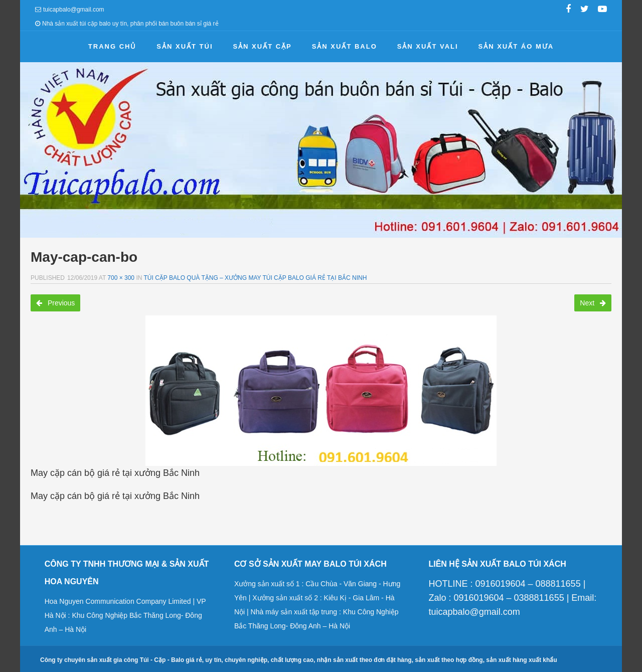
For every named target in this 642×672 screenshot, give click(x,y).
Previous (55, 303)
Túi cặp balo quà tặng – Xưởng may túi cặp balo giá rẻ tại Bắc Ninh (256, 278)
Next (593, 303)
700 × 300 (121, 278)
